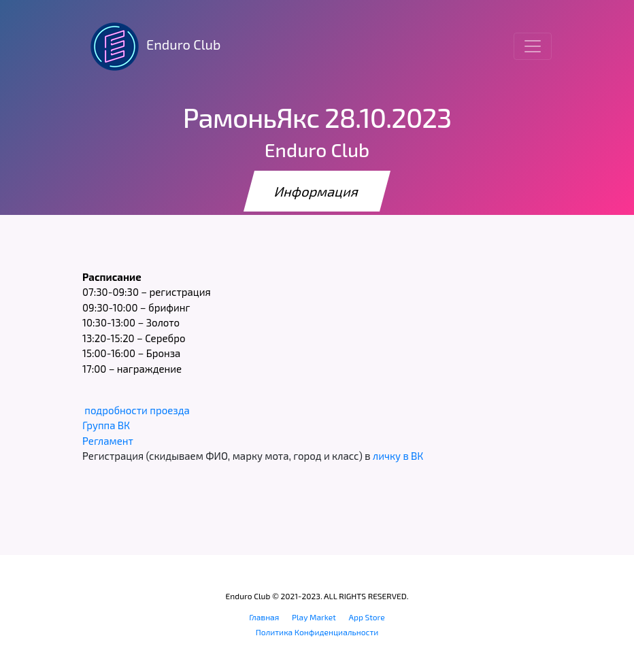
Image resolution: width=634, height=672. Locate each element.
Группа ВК (106, 425)
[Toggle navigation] (533, 46)
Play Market (314, 617)
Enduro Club (151, 46)
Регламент (108, 441)
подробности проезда (137, 410)
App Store (367, 617)
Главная (264, 617)
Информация (317, 191)
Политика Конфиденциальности (317, 632)
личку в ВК (398, 456)
